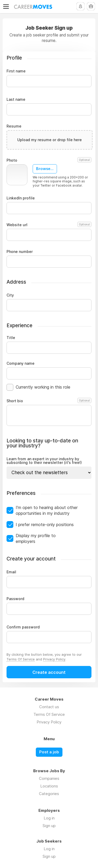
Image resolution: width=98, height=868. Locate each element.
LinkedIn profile (21, 198)
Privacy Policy (54, 659)
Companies (49, 778)
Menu (7, 7)
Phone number (20, 252)
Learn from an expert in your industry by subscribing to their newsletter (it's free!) (44, 461)
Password (15, 599)
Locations (49, 786)
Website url (49, 225)
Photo (49, 160)
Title (11, 338)
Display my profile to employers (36, 538)
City (10, 295)
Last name (16, 99)
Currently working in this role (43, 387)
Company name (21, 363)
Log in (49, 818)
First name (16, 71)
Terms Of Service (21, 659)
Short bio (49, 401)
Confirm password (23, 627)
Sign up (49, 826)
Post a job (49, 752)
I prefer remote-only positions (45, 525)
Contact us (49, 707)
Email (11, 572)
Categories (49, 794)
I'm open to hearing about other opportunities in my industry (47, 510)
